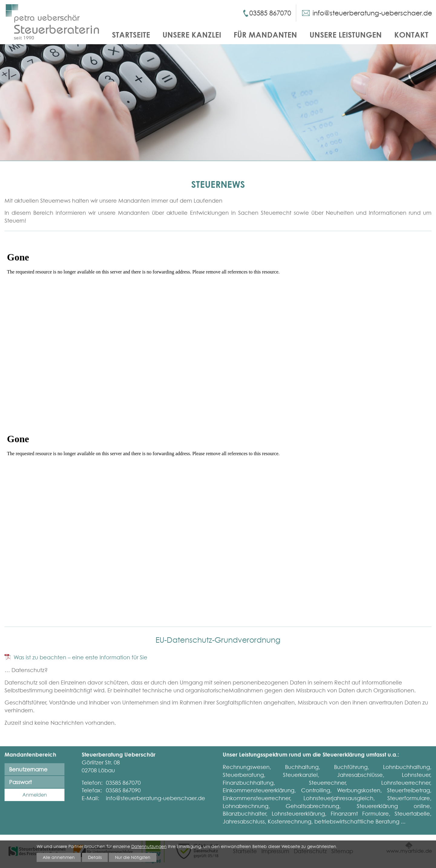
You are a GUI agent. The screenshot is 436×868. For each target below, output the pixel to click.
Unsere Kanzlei (192, 35)
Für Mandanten (265, 35)
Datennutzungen (149, 846)
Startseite (131, 35)
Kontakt (411, 35)
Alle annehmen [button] (59, 857)
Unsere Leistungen (346, 35)
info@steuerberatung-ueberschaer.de (372, 13)
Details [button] (95, 857)
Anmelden (35, 795)
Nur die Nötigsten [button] (133, 857)
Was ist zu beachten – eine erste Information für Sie (80, 657)
